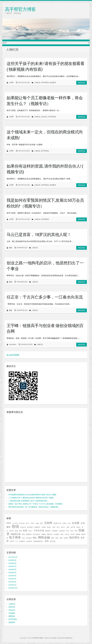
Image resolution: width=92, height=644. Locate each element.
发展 (25, 531)
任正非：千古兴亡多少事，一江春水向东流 (45, 297)
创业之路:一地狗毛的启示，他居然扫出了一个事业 (45, 266)
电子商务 (15, 537)
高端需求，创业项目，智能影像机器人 (31, 541)
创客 (20, 531)
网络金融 (44, 537)
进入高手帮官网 (13, 355)
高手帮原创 (45, 83)
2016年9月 (12, 560)
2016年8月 (12, 563)
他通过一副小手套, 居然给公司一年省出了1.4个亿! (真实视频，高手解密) (35, 504)
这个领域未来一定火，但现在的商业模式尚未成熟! (45, 135)
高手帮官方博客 (20, 9)
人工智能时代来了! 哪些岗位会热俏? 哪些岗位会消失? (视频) (31, 498)
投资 (23, 534)
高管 (47, 541)
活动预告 (56, 534)
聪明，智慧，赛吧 (57, 538)
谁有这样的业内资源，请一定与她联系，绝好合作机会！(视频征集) (33, 507)
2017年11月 (13, 557)
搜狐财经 (29, 534)
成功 (76, 531)
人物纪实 (37, 83)
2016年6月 (12, 569)
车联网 (66, 538)
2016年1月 (12, 585)
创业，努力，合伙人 (59, 527)
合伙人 (30, 531)
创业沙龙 (23, 527)
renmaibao (13, 344)
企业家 (76, 523)
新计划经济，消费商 (39, 534)
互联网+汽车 (57, 523)
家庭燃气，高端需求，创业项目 (55, 531)
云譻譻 (11, 83)
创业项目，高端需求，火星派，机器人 (39, 527)
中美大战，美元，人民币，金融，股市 (31, 523)
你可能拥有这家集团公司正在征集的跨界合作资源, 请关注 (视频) (32, 495)
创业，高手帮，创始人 (74, 527)
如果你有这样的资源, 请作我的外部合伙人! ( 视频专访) (45, 169)
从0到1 (64, 523)
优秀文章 (12, 607)
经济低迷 (29, 538)
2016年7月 (12, 566)
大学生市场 (39, 531)
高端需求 (53, 83)
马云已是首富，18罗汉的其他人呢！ (39, 234)
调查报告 (12, 616)
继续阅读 (82, 83)
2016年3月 (12, 579)
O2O (9, 523)
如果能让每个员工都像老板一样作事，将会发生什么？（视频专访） (45, 101)
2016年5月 (12, 573)
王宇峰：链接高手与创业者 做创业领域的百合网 (45, 328)
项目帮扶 (74, 538)
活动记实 (44, 117)
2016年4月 (12, 576)
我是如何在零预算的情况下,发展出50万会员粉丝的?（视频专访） (45, 203)
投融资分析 (16, 534)
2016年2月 (12, 582)
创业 (16, 526)
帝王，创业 (70, 531)
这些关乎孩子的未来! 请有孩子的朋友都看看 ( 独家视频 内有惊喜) (45, 66)
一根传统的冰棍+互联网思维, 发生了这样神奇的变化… (29, 501)
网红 (35, 538)
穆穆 (10, 248)
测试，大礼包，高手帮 (68, 534)
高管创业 (53, 541)
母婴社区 (50, 534)
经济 (23, 538)
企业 (69, 523)
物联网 (78, 534)
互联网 (48, 523)
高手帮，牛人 (14, 541)
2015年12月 (13, 588)
